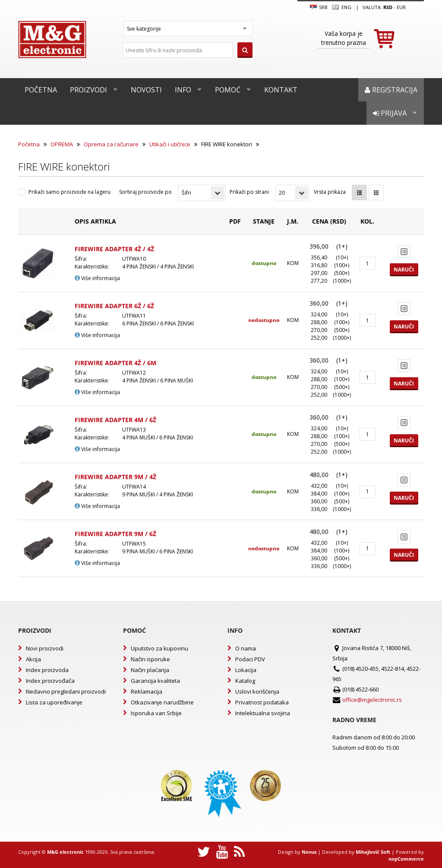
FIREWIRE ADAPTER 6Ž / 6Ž (114, 306)
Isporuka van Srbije (156, 713)
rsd (388, 7)
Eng (341, 7)
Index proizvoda (47, 670)
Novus (309, 852)
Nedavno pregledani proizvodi (66, 691)
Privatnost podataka (262, 702)
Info (183, 90)
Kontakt (281, 90)
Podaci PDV (250, 659)
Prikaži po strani (249, 192)
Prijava (390, 113)
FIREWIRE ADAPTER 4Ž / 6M (115, 363)
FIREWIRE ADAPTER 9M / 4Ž (115, 477)
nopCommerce (406, 859)
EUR (401, 7)
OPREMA (62, 144)
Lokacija (246, 670)
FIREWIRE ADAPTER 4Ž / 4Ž (114, 249)
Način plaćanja (150, 670)
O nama (246, 648)
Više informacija (97, 278)
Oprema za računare (111, 144)
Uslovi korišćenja (257, 691)
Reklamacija (147, 691)
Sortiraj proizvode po (145, 192)
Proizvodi (88, 90)
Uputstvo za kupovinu (159, 648)
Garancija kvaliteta (155, 681)
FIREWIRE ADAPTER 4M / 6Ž (115, 420)
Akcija (33, 659)
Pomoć (228, 90)
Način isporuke (150, 659)
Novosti (146, 90)
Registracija (391, 90)
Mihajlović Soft (373, 852)
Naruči (404, 270)
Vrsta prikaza (330, 192)
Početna (41, 90)
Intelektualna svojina (263, 713)
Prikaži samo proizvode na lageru (69, 192)
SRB (319, 7)
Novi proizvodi (45, 648)
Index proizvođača (50, 681)
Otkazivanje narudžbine (162, 702)
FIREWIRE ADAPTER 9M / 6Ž (115, 534)
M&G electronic (65, 852)
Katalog (245, 681)
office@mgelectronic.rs (372, 700)
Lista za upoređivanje (54, 702)
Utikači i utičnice (170, 144)
